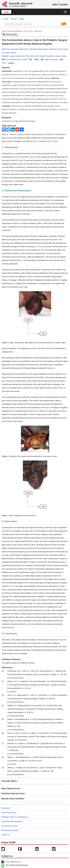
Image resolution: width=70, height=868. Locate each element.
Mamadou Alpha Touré (20, 49)
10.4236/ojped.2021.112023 (17, 60)
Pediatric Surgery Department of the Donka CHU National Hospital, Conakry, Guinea (34, 56)
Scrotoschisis (7, 121)
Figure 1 (19, 260)
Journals (14, 19)
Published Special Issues (13, 794)
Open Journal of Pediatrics (12, 31)
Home (6, 19)
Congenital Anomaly (20, 121)
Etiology (32, 121)
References (7, 668)
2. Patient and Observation (17, 191)
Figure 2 (51, 368)
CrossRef (11, 678)
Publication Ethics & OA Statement (14, 817)
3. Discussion (9, 521)
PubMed (20, 678)
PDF (31, 60)
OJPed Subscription (9, 813)
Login (6, 12)
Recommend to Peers (10, 826)
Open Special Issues (11, 788)
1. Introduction (10, 147)
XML (42, 60)
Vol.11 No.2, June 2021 (33, 31)
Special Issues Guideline (13, 799)
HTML (37, 60)
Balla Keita (6, 49)
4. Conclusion (10, 634)
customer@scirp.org (13, 862)
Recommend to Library (10, 830)
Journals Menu (10, 781)
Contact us (5, 835)
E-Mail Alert (6, 808)
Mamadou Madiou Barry (39, 49)
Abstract (6, 68)
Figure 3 (61, 388)
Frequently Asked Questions (12, 821)
